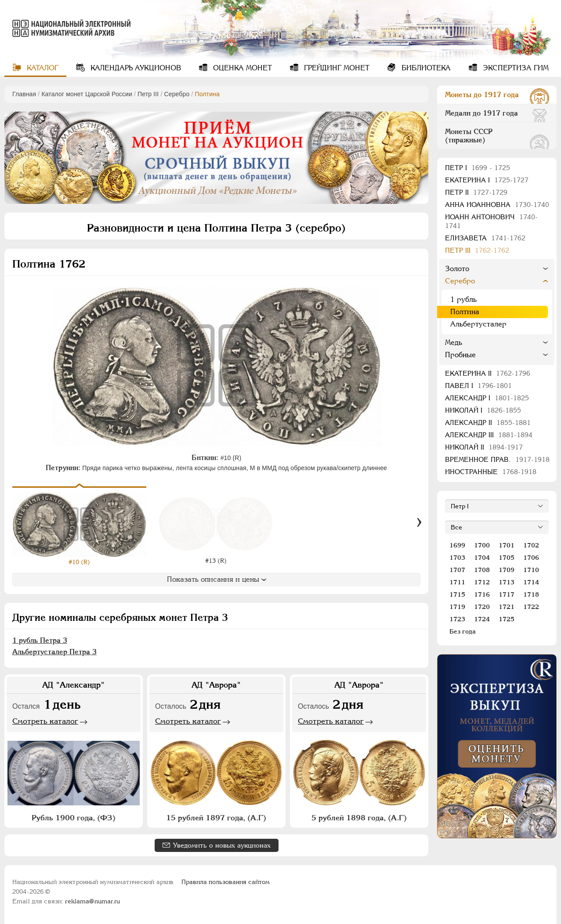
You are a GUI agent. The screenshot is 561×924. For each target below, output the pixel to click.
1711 (457, 582)
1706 (531, 558)
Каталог (42, 68)
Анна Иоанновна (497, 205)
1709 (507, 570)
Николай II (484, 447)
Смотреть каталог (45, 721)
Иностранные (491, 472)
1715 (457, 594)
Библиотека (425, 68)
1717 (507, 594)
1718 (531, 594)
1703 (457, 558)
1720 (482, 607)
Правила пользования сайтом (226, 882)
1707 (457, 570)
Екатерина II (488, 373)
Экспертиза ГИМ (515, 68)
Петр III (148, 94)
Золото (457, 269)
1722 (531, 607)
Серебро (177, 94)
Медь (454, 342)
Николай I (483, 410)
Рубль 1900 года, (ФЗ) (74, 818)
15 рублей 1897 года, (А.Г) (216, 818)
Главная (24, 94)
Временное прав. (497, 459)
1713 (507, 582)
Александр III (489, 435)
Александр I (487, 398)
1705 (507, 558)
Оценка (241, 68)
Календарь (135, 68)
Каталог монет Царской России (87, 94)
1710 (531, 570)
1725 (507, 619)
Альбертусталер (478, 324)
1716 (482, 594)
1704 (482, 558)
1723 (457, 619)
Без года (463, 631)
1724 (482, 619)
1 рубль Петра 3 (40, 640)
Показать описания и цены (217, 579)
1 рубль (463, 299)
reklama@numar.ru (92, 901)
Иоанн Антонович (491, 221)
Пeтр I (478, 168)
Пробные (460, 355)
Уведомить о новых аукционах (222, 845)
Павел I (478, 386)
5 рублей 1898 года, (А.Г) (359, 818)
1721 (507, 607)
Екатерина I (487, 180)
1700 (482, 545)
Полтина (465, 312)
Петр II (476, 192)
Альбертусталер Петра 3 (54, 652)
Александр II (488, 422)
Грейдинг (336, 68)
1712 (482, 582)
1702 (531, 545)
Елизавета (485, 238)
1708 (482, 570)
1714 (531, 582)
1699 (457, 545)
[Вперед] (419, 522)
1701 (507, 545)
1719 (457, 607)
